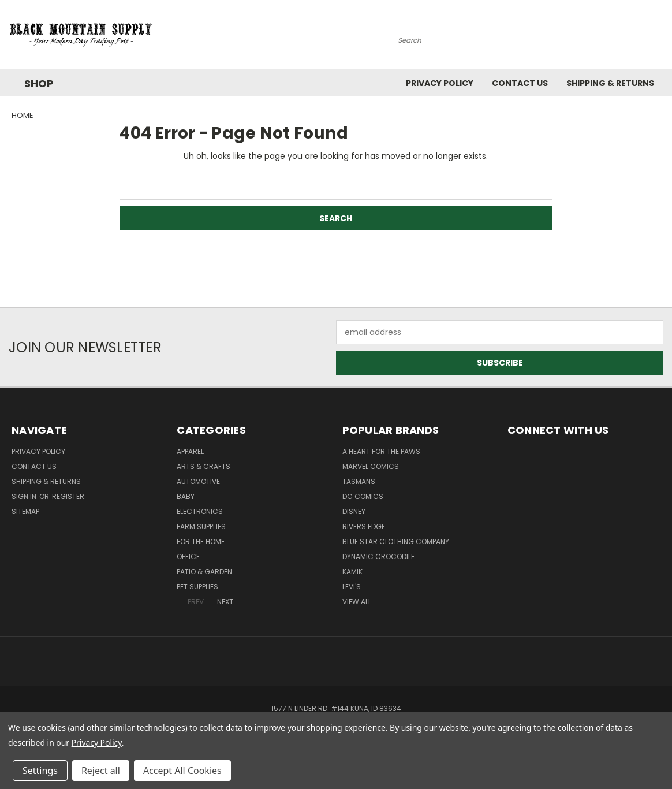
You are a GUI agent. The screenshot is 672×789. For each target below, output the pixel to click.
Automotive (198, 481)
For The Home (201, 541)
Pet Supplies (197, 587)
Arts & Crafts (204, 466)
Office (188, 557)
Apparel (190, 451)
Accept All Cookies (182, 771)
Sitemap (25, 511)
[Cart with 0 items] (660, 38)
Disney (354, 511)
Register (68, 496)
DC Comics (363, 496)
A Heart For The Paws (381, 451)
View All (357, 602)
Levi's (352, 587)
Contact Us (520, 83)
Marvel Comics (371, 466)
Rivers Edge (364, 526)
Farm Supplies (201, 526)
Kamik (352, 572)
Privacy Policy (440, 83)
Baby (186, 496)
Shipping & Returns (610, 83)
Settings (40, 771)
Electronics (200, 511)
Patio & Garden (204, 572)
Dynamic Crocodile (378, 557)
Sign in (25, 496)
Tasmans (359, 481)
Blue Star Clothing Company (396, 541)
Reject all (101, 771)
